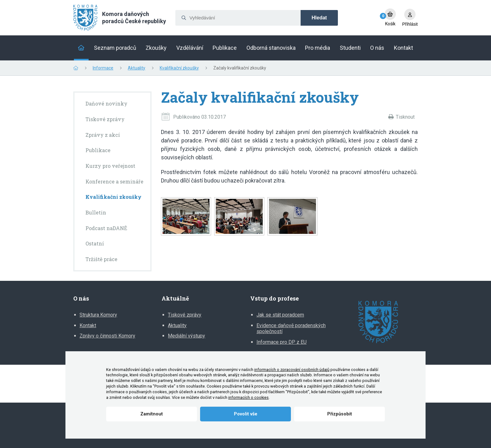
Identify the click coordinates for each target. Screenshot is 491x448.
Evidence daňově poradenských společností (291, 329)
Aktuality (137, 68)
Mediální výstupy (186, 336)
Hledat (319, 18)
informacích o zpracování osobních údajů (292, 370)
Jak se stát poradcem (280, 315)
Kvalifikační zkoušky (179, 68)
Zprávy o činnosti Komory (107, 336)
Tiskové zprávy (185, 315)
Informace (103, 68)
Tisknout (405, 117)
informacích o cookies (248, 397)
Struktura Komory (98, 315)
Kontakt (88, 325)
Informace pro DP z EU (282, 342)
